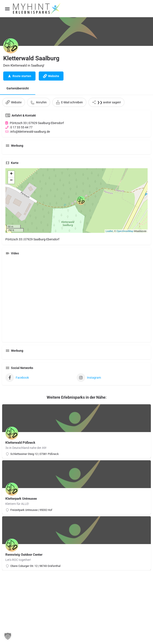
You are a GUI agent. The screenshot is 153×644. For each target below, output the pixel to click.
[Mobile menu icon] (7, 9)
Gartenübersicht (18, 88)
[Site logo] (37, 9)
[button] (8, 636)
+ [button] (11, 174)
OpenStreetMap (125, 231)
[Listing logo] (11, 46)
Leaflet (109, 231)
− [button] (11, 180)
